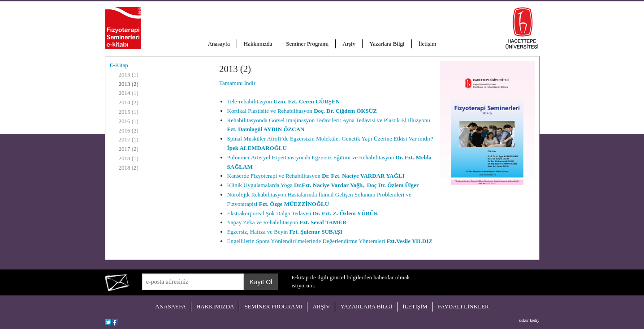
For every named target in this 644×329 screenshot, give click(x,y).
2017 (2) (129, 149)
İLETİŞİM (415, 306)
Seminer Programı (307, 44)
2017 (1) (129, 139)
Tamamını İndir (237, 83)
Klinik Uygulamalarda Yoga (323, 185)
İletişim (428, 44)
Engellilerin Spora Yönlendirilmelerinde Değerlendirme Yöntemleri (330, 241)
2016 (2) (129, 130)
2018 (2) (129, 168)
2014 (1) (129, 93)
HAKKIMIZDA (215, 306)
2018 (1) (129, 158)
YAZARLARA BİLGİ (366, 306)
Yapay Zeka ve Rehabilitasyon (287, 222)
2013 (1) (129, 75)
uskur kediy (529, 320)
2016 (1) (129, 121)
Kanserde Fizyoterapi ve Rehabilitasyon (316, 176)
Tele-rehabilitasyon (284, 101)
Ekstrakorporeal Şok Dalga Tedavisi (303, 213)
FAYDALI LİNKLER (463, 306)
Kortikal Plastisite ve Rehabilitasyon (302, 111)
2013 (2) (129, 84)
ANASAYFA (171, 306)
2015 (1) (129, 112)
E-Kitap (119, 65)
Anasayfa (219, 44)
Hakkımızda (258, 44)
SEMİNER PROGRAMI (273, 306)
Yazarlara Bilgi (387, 44)
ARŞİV (321, 306)
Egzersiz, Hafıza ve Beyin (285, 232)
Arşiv (349, 44)
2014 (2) (129, 102)
